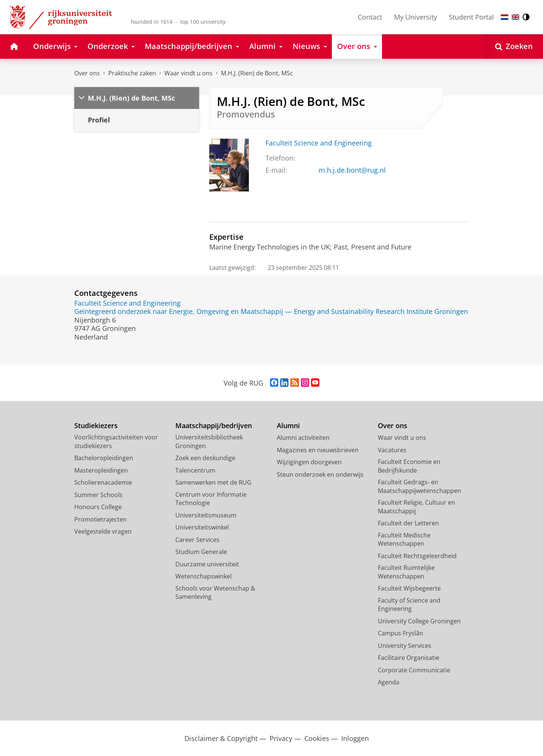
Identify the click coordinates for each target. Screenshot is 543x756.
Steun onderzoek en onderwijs (320, 474)
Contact (370, 17)
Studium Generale (201, 552)
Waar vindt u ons (189, 73)
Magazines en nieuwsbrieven (318, 450)
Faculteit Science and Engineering (319, 143)
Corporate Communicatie (414, 670)
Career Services (197, 540)
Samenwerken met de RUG (213, 482)
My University (416, 17)
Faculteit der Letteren (408, 523)
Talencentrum (195, 470)
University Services (405, 646)
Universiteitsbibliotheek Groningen (209, 442)
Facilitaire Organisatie (409, 658)
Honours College (98, 507)
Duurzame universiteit (207, 564)
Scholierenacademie (103, 482)
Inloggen (355, 738)
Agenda (389, 682)
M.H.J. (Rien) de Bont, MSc (257, 73)
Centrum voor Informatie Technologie (211, 499)
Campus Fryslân (400, 633)
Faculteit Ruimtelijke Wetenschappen (406, 572)
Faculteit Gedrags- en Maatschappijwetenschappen (420, 486)
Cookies (317, 738)
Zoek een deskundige (205, 458)
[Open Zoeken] (514, 47)
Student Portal (471, 17)
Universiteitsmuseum (206, 515)
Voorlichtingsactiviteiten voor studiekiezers (116, 442)
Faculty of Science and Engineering (409, 605)
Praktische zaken (132, 73)
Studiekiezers (96, 426)
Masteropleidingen (101, 470)
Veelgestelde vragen (103, 531)
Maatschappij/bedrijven (214, 426)
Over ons (87, 73)
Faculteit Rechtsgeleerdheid (417, 556)
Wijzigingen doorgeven (309, 462)
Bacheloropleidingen (104, 458)
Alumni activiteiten (303, 438)
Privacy (281, 738)
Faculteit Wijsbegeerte (409, 588)
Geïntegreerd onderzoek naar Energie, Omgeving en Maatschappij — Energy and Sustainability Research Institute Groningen (271, 311)
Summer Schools (98, 495)
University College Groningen (419, 621)
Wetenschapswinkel (203, 576)
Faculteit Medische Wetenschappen (404, 539)
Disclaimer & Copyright (221, 738)
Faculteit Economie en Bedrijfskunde (409, 466)
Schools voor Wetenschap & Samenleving (215, 593)
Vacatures (392, 450)
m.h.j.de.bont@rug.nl (352, 170)
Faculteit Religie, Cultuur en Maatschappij (416, 507)
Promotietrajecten (100, 519)
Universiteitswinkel (202, 527)
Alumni (288, 426)
